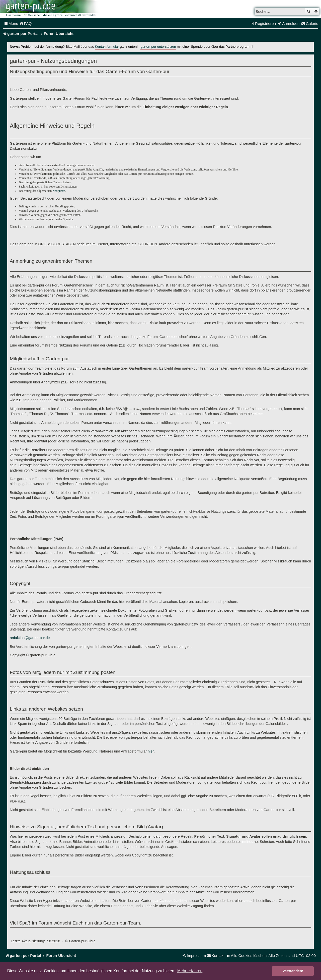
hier (151, 751)
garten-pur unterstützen (158, 47)
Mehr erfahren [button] (190, 971)
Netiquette (59, 191)
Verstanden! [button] (293, 971)
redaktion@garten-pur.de (30, 638)
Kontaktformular (107, 47)
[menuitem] (26, 24)
